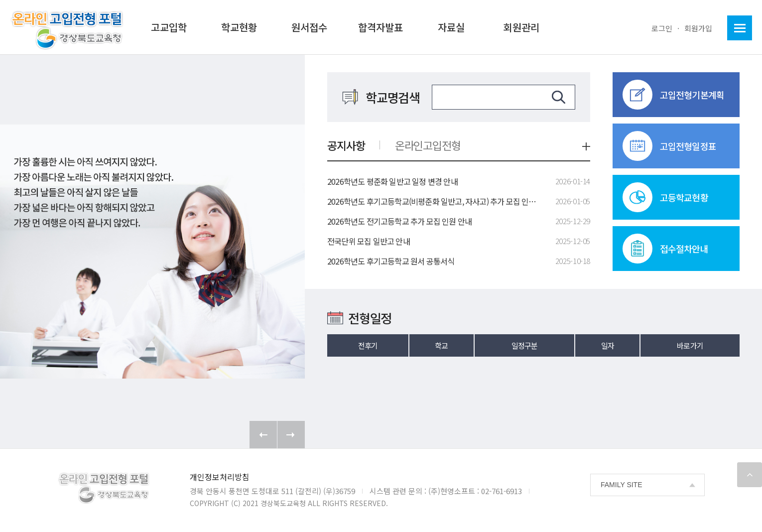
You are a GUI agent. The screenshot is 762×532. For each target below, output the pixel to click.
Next (291, 435)
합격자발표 (381, 27)
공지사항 (346, 145)
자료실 (451, 27)
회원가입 (698, 28)
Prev (263, 435)
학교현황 (239, 27)
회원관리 (521, 27)
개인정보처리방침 (220, 477)
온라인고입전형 (428, 145)
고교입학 (169, 27)
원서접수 (309, 27)
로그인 (662, 28)
